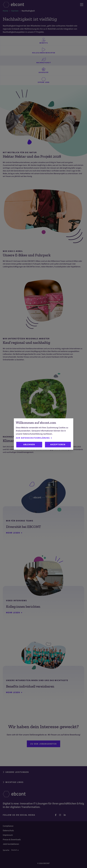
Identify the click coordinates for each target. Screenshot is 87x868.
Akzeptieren (58, 445)
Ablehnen (29, 445)
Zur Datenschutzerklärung (34, 438)
